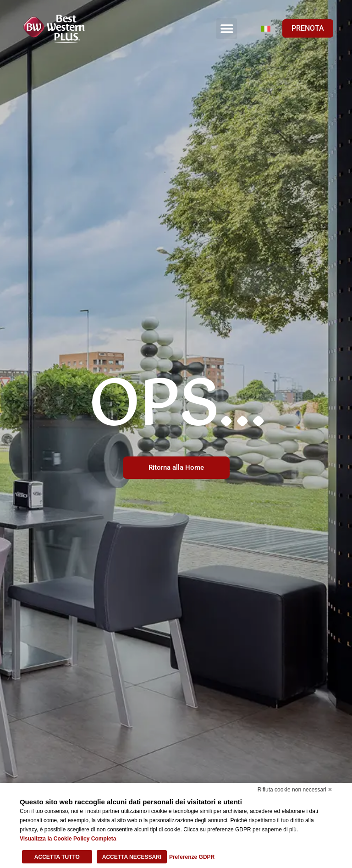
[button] (227, 29)
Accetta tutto (57, 857)
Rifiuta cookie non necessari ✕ (295, 790)
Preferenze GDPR (192, 857)
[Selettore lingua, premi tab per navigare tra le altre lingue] (266, 28)
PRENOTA (308, 28)
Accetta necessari (132, 857)
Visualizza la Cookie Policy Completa (68, 839)
